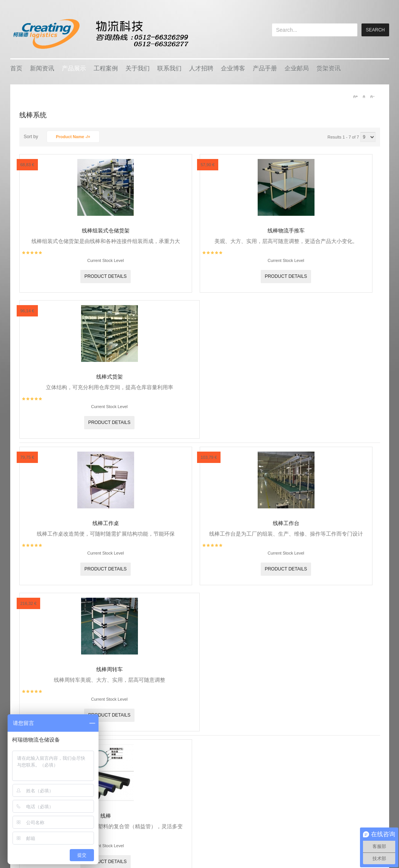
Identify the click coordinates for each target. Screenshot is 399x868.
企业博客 (233, 68)
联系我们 (169, 68)
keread (100, 34)
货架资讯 (329, 68)
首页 (16, 68)
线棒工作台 (286, 523)
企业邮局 (297, 68)
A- (372, 97)
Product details (106, 276)
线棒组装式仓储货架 (106, 231)
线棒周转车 (110, 669)
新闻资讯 (42, 68)
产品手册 (265, 68)
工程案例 (106, 68)
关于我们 (138, 68)
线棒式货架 (110, 377)
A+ (355, 97)
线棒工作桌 (106, 523)
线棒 (106, 816)
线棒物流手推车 (286, 231)
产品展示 (74, 68)
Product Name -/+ (73, 137)
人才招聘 (201, 68)
